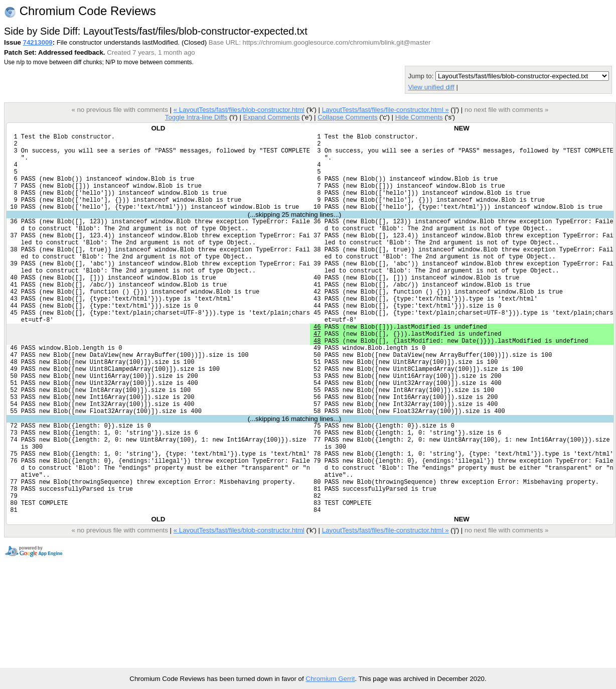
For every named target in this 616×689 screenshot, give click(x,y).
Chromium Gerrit (330, 679)
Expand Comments (271, 117)
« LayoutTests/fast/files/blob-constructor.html (239, 110)
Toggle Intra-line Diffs (196, 117)
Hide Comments (419, 117)
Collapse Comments (347, 117)
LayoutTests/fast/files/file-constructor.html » (386, 110)
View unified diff (431, 87)
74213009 (38, 42)
